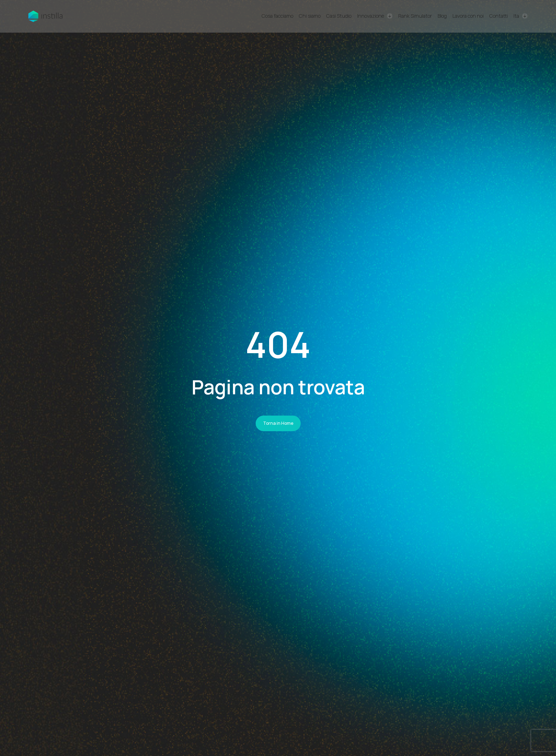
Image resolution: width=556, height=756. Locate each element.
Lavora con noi (468, 16)
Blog (442, 16)
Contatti (499, 16)
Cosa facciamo (277, 16)
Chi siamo (310, 16)
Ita (516, 16)
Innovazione (371, 16)
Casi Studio (339, 16)
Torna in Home (278, 423)
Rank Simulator (415, 16)
